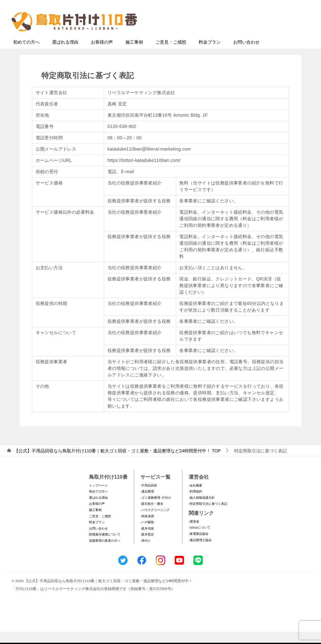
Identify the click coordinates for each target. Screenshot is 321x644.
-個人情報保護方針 (202, 510)
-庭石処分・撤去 (152, 516)
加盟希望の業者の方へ (105, 553)
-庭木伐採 (147, 541)
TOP (117, 463)
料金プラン (210, 54)
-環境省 (194, 534)
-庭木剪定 (147, 547)
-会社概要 (195, 498)
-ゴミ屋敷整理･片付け (156, 510)
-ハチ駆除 (147, 534)
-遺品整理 (147, 504)
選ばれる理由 (65, 54)
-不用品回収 (149, 498)
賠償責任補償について (105, 547)
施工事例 (134, 54)
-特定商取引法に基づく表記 (208, 516)
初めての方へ (26, 54)
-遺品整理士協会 (200, 552)
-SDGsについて (200, 540)
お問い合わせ (246, 54)
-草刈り (146, 553)
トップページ (98, 498)
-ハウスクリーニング (155, 522)
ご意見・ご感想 (171, 54)
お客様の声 (102, 54)
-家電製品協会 (199, 546)
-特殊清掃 (147, 528)
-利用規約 (195, 504)
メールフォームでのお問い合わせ (253, 37)
